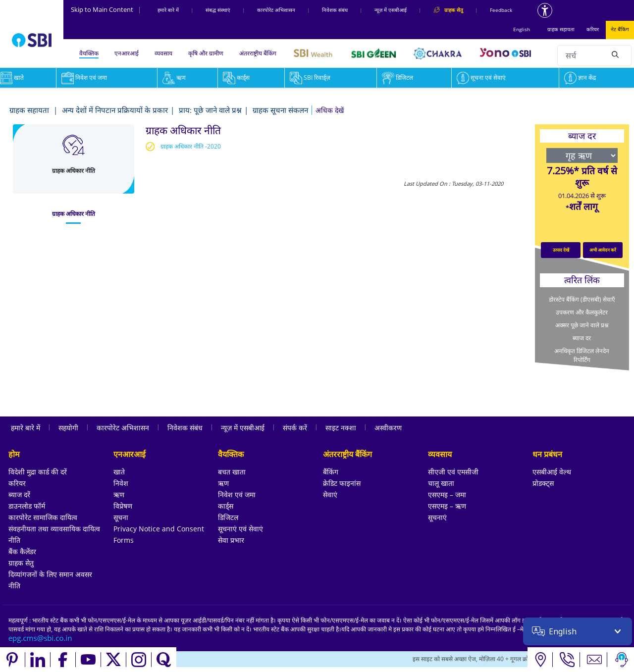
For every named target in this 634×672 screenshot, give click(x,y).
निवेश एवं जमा (84, 78)
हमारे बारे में (168, 10)
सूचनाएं (437, 517)
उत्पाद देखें (561, 250)
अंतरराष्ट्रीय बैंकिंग (258, 53)
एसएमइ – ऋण (447, 506)
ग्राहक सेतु (21, 563)
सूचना (121, 517)
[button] (329, 110)
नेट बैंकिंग (620, 29)
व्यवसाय (163, 53)
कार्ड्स (236, 78)
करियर (593, 29)
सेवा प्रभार (231, 540)
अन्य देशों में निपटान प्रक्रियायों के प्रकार (115, 110)
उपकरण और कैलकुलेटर (582, 312)
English (522, 29)
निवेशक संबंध (335, 10)
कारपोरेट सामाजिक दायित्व (43, 517)
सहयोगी (68, 428)
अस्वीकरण (388, 428)
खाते (119, 472)
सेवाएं (330, 494)
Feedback (501, 10)
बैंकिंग (331, 472)
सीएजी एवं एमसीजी (453, 472)
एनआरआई (127, 53)
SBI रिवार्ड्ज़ (310, 78)
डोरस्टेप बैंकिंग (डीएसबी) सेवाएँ (582, 299)
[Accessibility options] (545, 10)
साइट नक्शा (341, 428)
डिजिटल (397, 78)
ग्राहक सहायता (561, 29)
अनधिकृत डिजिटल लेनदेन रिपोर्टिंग (582, 355)
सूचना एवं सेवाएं (481, 78)
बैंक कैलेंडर (22, 551)
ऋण (174, 78)
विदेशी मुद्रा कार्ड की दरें (38, 472)
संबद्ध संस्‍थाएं (218, 10)
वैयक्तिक (89, 53)
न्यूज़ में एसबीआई (391, 10)
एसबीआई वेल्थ (552, 472)
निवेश (121, 483)
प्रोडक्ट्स (543, 483)
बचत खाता (232, 472)
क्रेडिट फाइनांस (342, 483)
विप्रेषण (123, 506)
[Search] (615, 54)
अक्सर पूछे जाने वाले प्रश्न (582, 325)
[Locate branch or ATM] (540, 660)
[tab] (74, 214)
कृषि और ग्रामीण (206, 53)
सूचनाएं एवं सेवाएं (240, 529)
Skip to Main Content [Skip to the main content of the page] (106, 9)
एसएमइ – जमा (447, 494)
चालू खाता (441, 483)
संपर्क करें (295, 428)
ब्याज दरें (19, 494)
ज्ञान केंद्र (580, 78)
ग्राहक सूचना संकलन (280, 110)
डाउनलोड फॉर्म (27, 506)
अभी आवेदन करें (603, 250)
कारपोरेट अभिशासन (276, 10)
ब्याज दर (582, 338)
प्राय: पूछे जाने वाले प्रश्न (210, 110)
